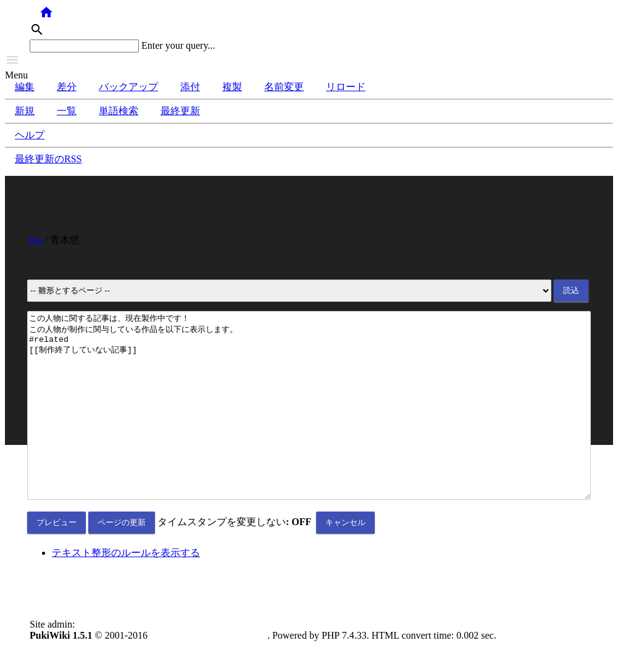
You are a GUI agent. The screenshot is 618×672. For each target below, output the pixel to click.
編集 (25, 87)
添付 (190, 87)
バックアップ (128, 87)
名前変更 (284, 87)
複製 (232, 87)
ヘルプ (30, 135)
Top (35, 240)
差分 (67, 87)
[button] (309, 61)
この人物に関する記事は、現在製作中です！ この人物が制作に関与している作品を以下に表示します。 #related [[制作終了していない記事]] (309, 424)
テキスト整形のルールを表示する (126, 590)
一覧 (67, 111)
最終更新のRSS (48, 159)
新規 (25, 111)
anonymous (100, 661)
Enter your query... (178, 45)
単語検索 (119, 111)
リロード (346, 87)
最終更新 (180, 111)
